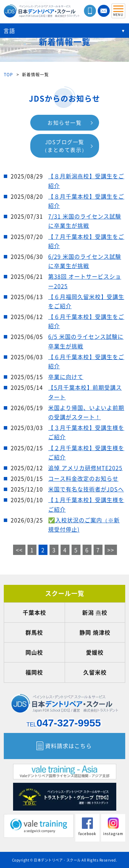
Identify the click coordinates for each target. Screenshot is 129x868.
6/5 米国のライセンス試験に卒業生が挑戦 (86, 341)
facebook (87, 827)
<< (19, 550)
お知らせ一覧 (64, 123)
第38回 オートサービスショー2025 (85, 281)
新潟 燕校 (95, 612)
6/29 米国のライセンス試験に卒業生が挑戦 (85, 261)
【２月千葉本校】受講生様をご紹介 (86, 452)
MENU (118, 13)
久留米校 (95, 672)
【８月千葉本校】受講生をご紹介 (86, 201)
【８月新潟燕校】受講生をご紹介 (86, 181)
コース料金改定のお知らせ (83, 478)
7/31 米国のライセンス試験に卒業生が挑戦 (85, 221)
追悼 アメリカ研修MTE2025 (85, 468)
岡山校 (34, 652)
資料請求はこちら (68, 746)
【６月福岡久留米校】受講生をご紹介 (86, 301)
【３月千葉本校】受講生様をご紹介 (86, 432)
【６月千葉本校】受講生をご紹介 (86, 321)
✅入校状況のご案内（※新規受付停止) (84, 525)
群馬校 (34, 632)
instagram (113, 827)
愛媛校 (95, 652)
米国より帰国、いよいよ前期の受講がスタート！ (86, 412)
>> (111, 550)
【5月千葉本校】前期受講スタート (85, 392)
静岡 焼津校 (95, 632)
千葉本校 (34, 612)
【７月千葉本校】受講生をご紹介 (86, 241)
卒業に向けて (66, 377)
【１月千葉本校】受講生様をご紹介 (86, 504)
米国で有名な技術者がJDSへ (86, 489)
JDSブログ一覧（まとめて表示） (65, 146)
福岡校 (34, 672)
